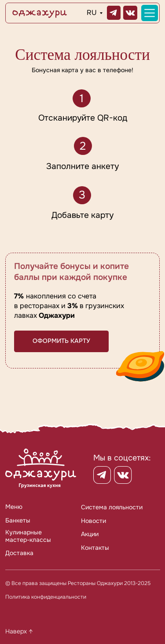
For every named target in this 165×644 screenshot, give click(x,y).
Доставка (19, 553)
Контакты (95, 548)
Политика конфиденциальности (46, 597)
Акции (90, 534)
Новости (93, 521)
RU (92, 13)
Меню (14, 507)
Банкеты (18, 520)
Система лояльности (112, 507)
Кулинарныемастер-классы (28, 536)
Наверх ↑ (19, 631)
